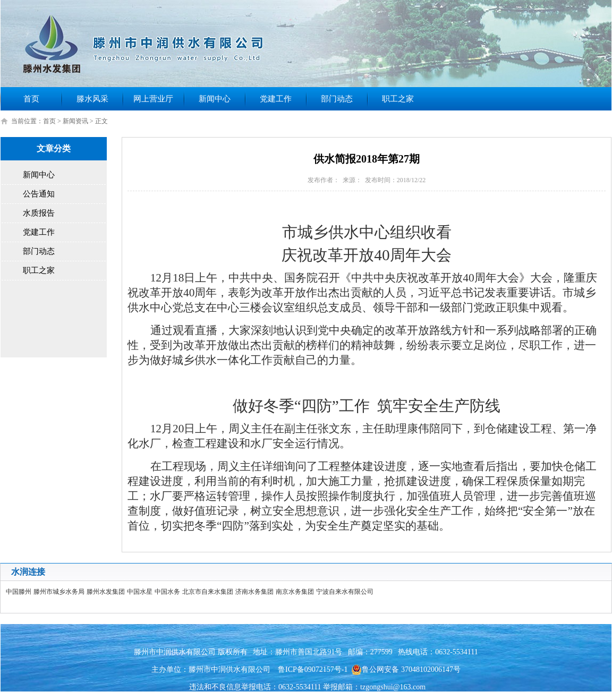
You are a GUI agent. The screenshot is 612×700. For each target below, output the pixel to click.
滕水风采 (92, 99)
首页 (31, 99)
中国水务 (167, 592)
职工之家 (398, 99)
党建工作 (276, 99)
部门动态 (337, 99)
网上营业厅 (153, 99)
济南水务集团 (254, 592)
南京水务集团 (295, 592)
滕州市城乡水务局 (59, 592)
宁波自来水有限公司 (345, 592)
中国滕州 (19, 592)
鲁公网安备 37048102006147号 (406, 670)
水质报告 (39, 213)
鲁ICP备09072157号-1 (313, 669)
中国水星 (140, 592)
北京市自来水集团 (208, 592)
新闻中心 (215, 99)
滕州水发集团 (106, 592)
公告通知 (39, 194)
